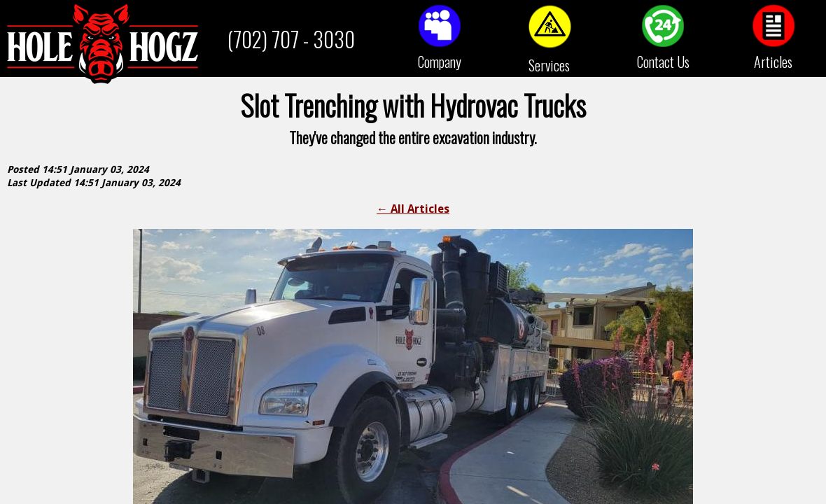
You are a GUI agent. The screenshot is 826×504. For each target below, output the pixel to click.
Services (549, 65)
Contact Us (663, 62)
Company (440, 62)
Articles (773, 62)
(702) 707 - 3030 (291, 39)
